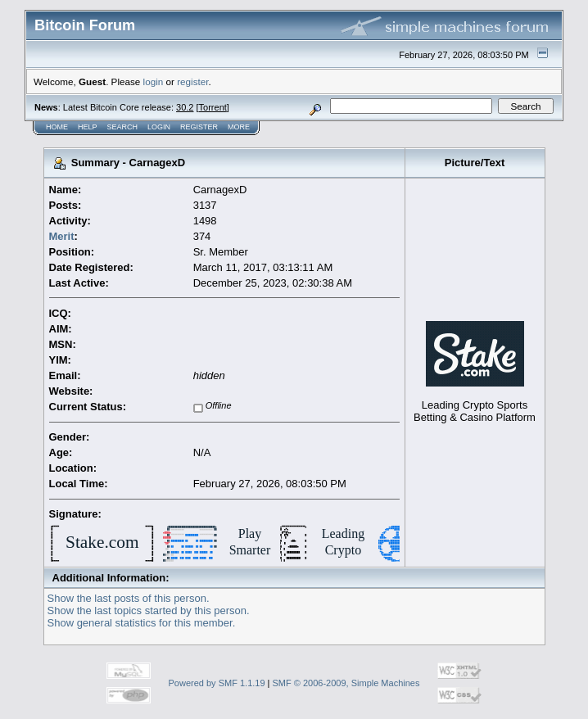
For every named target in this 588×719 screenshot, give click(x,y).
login (154, 81)
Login (159, 127)
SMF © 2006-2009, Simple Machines (346, 683)
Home (57, 127)
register (192, 81)
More (239, 127)
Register (199, 127)
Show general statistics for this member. (142, 623)
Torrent (213, 107)
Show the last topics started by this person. (149, 610)
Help (88, 127)
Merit (62, 236)
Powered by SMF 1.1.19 (217, 683)
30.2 (185, 107)
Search (123, 127)
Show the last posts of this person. (129, 598)
